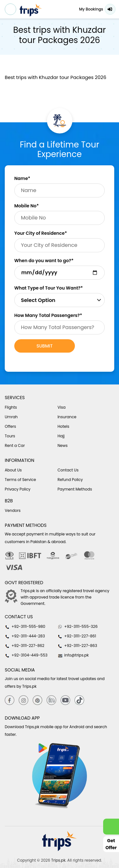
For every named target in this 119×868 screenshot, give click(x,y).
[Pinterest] (37, 700)
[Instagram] (23, 700)
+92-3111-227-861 (77, 636)
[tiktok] (79, 700)
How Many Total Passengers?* (48, 315)
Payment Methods (75, 489)
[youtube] (65, 700)
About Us (13, 470)
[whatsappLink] (111, 827)
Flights (11, 407)
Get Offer (111, 844)
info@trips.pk (73, 655)
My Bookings (91, 9)
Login (110, 9)
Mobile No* (26, 206)
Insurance (67, 417)
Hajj (61, 436)
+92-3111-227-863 (77, 646)
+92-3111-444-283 (25, 636)
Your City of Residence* (41, 233)
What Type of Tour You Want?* (49, 288)
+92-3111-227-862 (25, 646)
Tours (10, 436)
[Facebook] (10, 700)
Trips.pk (58, 860)
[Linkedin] (51, 700)
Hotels (63, 426)
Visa (61, 407)
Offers (10, 426)
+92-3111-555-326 (77, 627)
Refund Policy (70, 480)
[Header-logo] (31, 10)
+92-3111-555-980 (25, 627)
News (63, 445)
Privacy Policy (18, 489)
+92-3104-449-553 (26, 655)
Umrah (11, 417)
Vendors (13, 510)
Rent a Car (15, 445)
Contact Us (68, 470)
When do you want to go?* (44, 261)
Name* (22, 178)
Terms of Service (20, 480)
